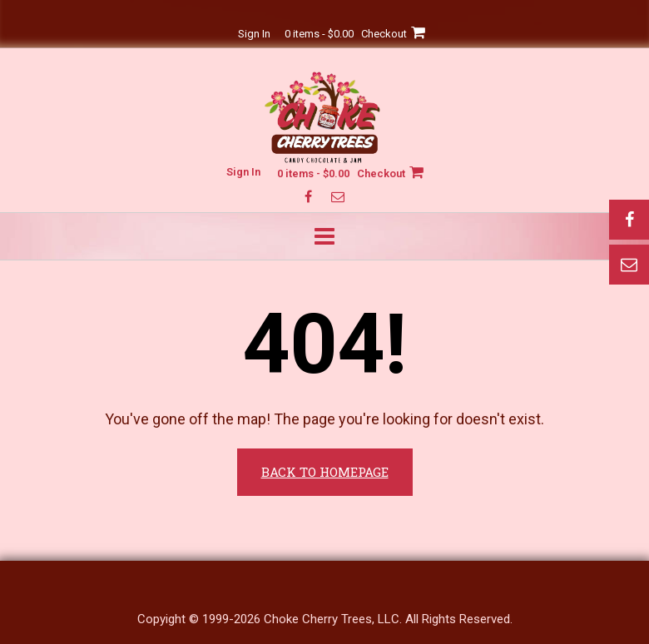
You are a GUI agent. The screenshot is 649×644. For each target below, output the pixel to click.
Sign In (254, 34)
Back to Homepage (325, 472)
